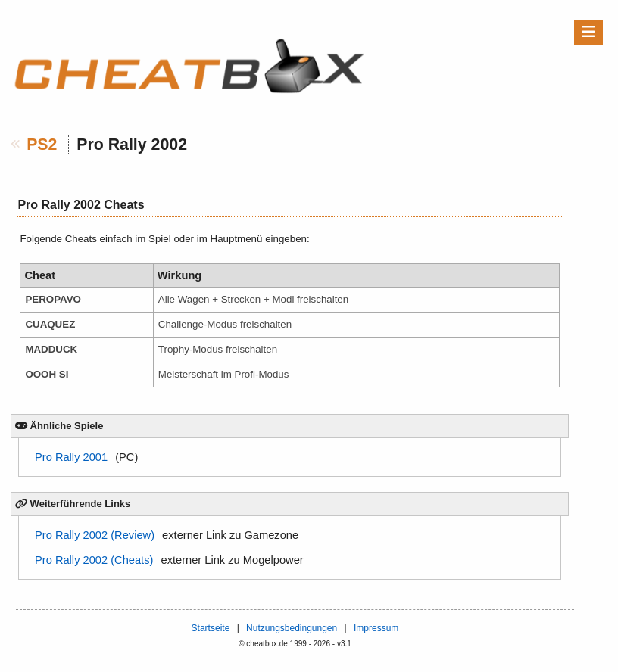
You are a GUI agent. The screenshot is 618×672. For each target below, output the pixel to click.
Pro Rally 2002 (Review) (95, 535)
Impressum (376, 628)
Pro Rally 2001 (71, 457)
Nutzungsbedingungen (292, 628)
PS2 (42, 145)
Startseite (211, 628)
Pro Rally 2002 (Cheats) (94, 560)
